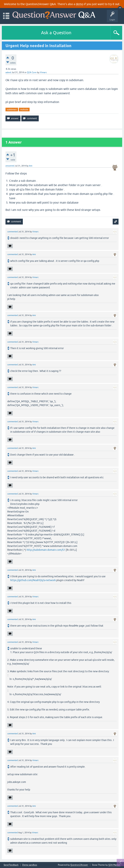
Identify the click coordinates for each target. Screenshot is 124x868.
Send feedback (11, 865)
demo (80, 4)
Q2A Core (32, 72)
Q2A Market (114, 865)
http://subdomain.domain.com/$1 (46, 550)
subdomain (12, 110)
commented (13, 232)
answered (10, 166)
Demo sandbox (30, 865)
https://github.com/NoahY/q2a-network (33, 580)
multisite (24, 110)
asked (8, 72)
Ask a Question (56, 33)
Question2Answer (79, 865)
